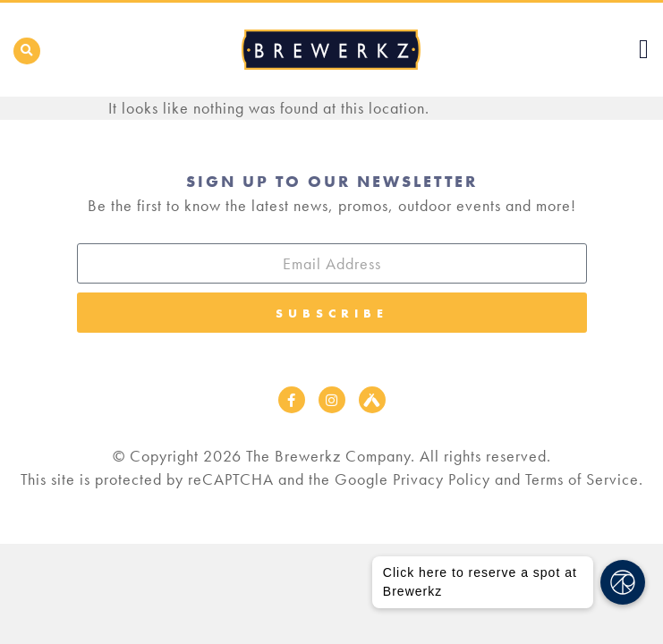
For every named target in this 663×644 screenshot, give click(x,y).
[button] (27, 51)
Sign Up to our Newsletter (332, 181)
